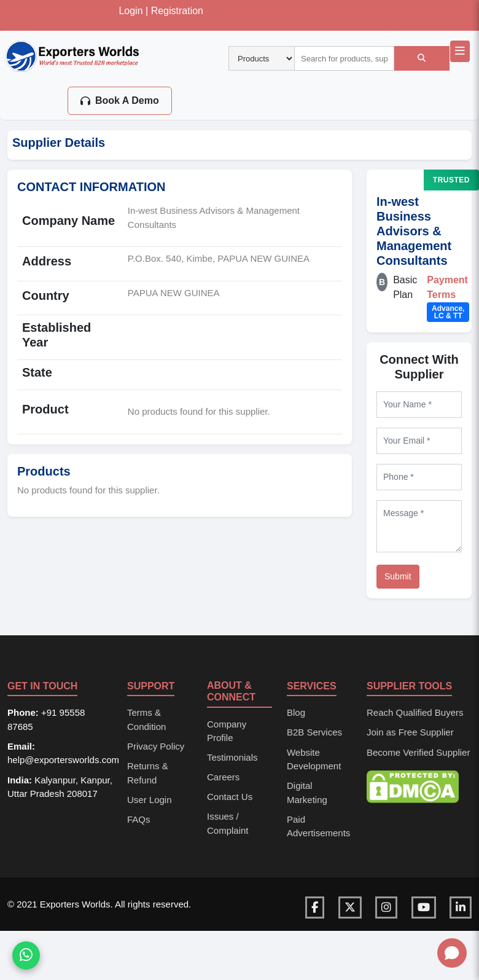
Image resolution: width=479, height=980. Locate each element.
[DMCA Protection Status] (413, 786)
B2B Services (314, 732)
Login (130, 11)
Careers (223, 777)
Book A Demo (120, 100)
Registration (177, 11)
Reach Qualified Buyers (415, 712)
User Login (150, 800)
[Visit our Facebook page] (315, 907)
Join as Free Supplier (410, 732)
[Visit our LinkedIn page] (461, 907)
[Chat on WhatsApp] (26, 957)
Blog (296, 712)
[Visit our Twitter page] (350, 907)
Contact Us (230, 797)
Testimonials (232, 757)
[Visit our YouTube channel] (424, 907)
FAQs (139, 819)
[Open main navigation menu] (460, 51)
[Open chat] (452, 953)
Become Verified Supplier (418, 752)
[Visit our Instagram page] (386, 907)
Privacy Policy (156, 746)
